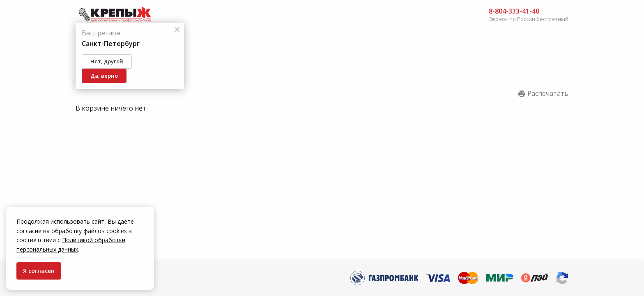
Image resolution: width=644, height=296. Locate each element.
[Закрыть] (177, 30)
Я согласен (39, 271)
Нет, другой (107, 61)
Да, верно (104, 76)
